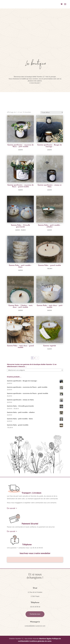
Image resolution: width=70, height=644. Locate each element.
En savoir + (12, 508)
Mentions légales (45, 639)
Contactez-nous (35, 614)
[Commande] (52, 112)
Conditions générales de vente (40, 641)
